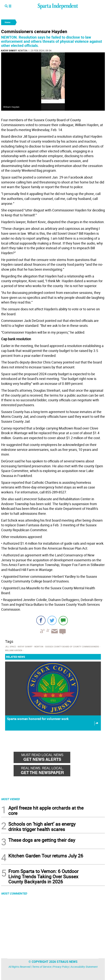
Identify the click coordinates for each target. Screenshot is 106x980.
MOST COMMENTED (14, 893)
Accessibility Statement (84, 967)
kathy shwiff (9, 50)
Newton (23, 50)
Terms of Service (42, 967)
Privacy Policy (61, 967)
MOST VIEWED (10, 799)
